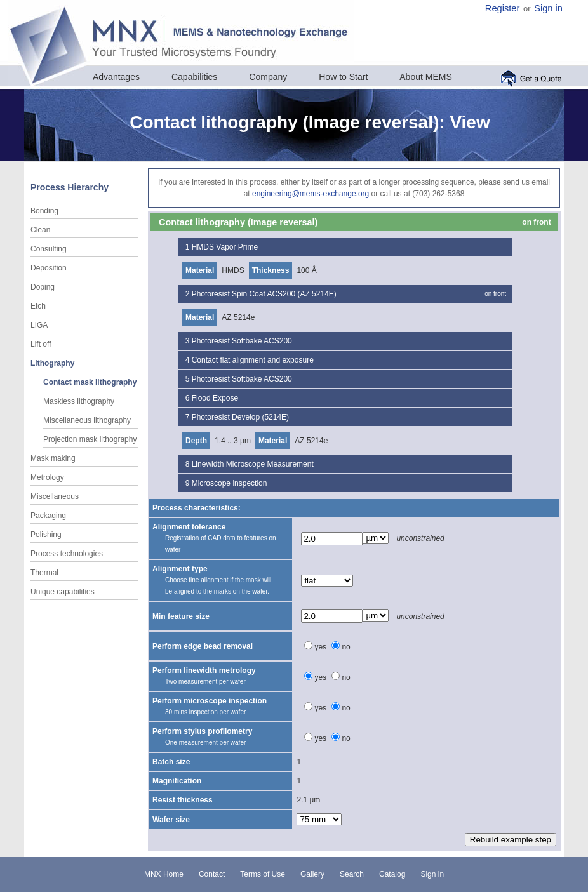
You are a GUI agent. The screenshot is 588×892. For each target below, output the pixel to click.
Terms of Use (263, 874)
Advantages (116, 77)
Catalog (392, 874)
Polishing (46, 535)
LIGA (39, 325)
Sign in (548, 8)
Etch (38, 306)
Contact (212, 874)
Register (503, 8)
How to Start (343, 77)
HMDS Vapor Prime (225, 247)
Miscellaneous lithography (87, 420)
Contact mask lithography (90, 382)
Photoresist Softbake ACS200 (242, 341)
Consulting (49, 249)
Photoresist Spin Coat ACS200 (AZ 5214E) (264, 294)
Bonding (44, 211)
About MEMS (425, 77)
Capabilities (194, 77)
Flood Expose (215, 398)
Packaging (48, 516)
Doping (43, 287)
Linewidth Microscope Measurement (253, 464)
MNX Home (164, 874)
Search (352, 874)
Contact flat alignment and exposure (253, 360)
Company (268, 77)
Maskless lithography (79, 401)
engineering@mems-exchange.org (311, 194)
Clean (40, 230)
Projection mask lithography (90, 439)
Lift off (41, 344)
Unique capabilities (63, 592)
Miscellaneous (55, 496)
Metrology (47, 477)
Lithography (52, 363)
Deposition (49, 268)
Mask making (53, 458)
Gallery (312, 874)
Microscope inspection (230, 483)
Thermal (44, 573)
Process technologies (67, 554)
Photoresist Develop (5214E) (240, 417)
